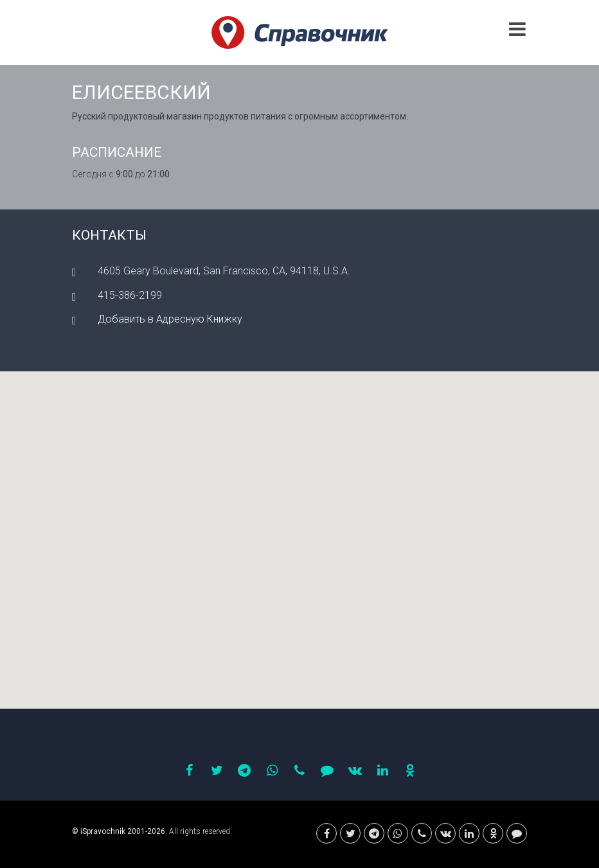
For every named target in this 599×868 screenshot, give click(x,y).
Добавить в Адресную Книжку (170, 319)
